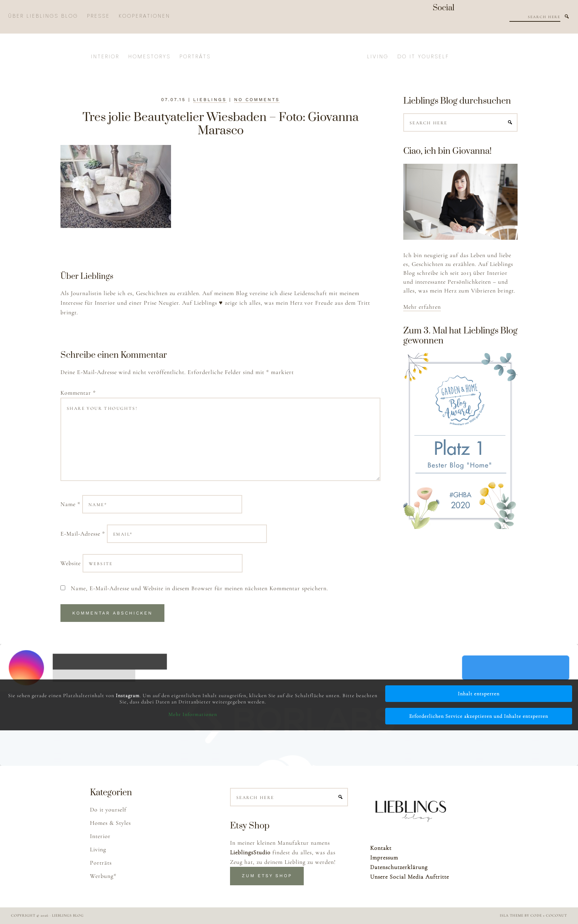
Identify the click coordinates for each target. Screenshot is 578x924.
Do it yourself (108, 810)
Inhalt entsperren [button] (479, 694)
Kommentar (78, 393)
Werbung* (103, 876)
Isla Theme (512, 916)
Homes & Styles (110, 823)
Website (71, 563)
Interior (100, 836)
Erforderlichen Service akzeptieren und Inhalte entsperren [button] (479, 716)
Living (98, 849)
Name (70, 504)
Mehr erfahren (422, 307)
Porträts (101, 863)
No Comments (257, 100)
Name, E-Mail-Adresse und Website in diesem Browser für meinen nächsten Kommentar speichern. (199, 588)
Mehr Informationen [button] (193, 714)
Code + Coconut (549, 916)
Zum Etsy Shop (267, 876)
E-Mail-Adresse (83, 534)
